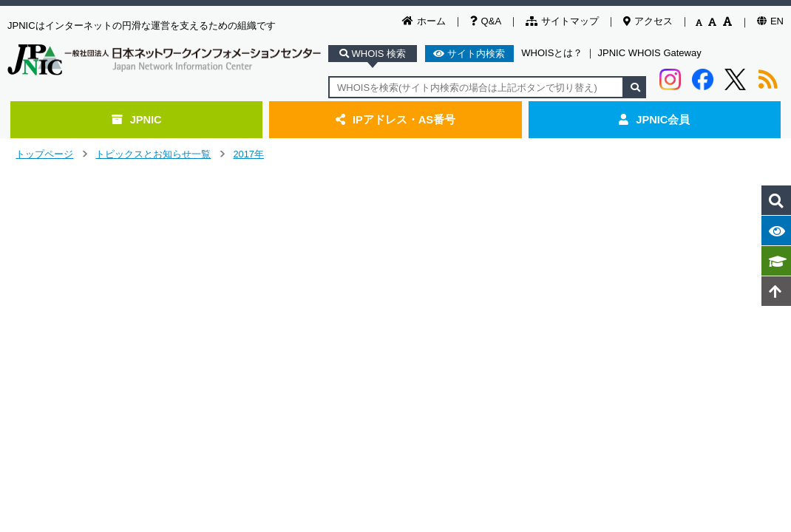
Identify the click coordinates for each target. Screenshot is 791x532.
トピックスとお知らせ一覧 (153, 154)
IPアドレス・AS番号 (395, 120)
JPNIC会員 (654, 120)
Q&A (486, 21)
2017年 (248, 154)
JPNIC (137, 120)
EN (770, 21)
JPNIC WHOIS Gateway (650, 53)
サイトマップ (562, 21)
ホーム (424, 21)
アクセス (648, 21)
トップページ (44, 154)
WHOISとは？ (552, 53)
